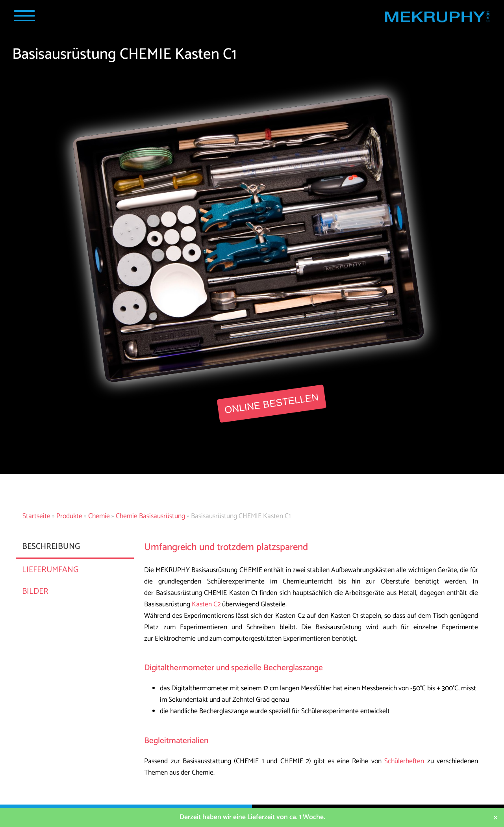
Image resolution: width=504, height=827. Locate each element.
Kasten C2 (206, 605)
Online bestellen (271, 403)
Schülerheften (404, 761)
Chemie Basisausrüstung (150, 516)
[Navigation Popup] (24, 16)
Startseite (36, 516)
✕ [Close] (496, 817)
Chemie (99, 516)
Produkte (69, 516)
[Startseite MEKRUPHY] (437, 19)
